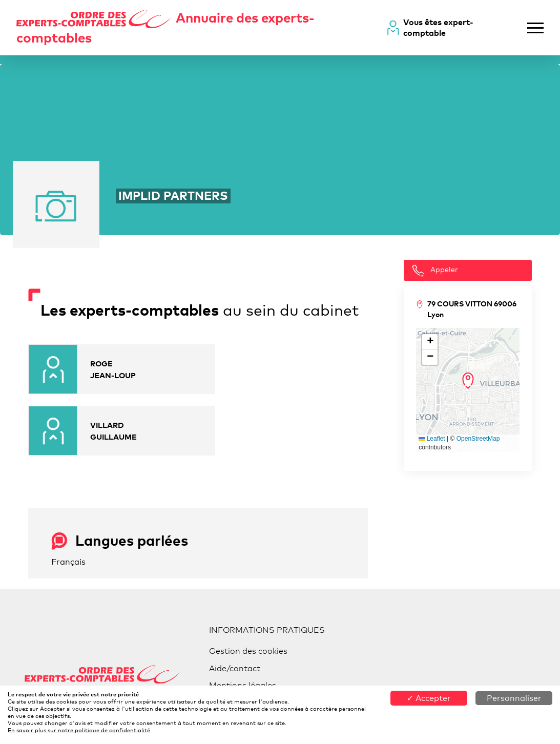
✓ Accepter (429, 698)
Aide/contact (235, 668)
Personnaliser (514, 698)
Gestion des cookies (248, 651)
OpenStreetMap (478, 439)
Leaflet (432, 439)
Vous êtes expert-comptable (438, 28)
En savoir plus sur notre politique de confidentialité (79, 730)
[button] (468, 381)
